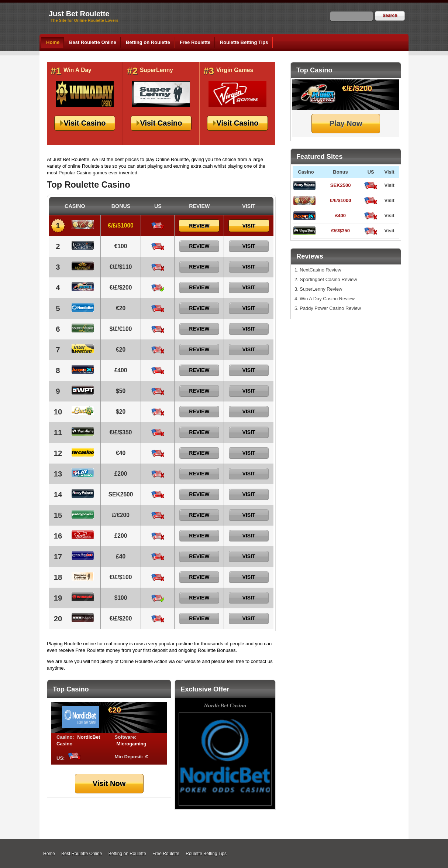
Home (53, 42)
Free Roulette (195, 42)
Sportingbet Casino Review (328, 279)
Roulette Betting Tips (244, 42)
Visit (389, 185)
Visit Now (109, 783)
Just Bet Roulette (79, 14)
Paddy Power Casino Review (330, 308)
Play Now (346, 123)
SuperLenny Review (321, 289)
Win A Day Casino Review (327, 299)
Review (199, 226)
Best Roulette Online (93, 42)
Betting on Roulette (148, 42)
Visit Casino (85, 123)
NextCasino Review (320, 270)
